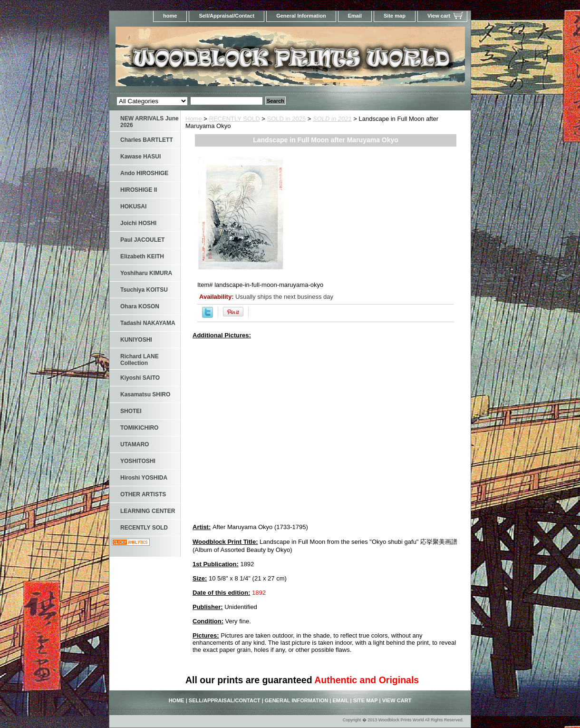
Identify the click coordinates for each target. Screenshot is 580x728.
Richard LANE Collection (140, 360)
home (170, 16)
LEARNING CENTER (148, 511)
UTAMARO (135, 444)
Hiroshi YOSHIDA (144, 478)
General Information (301, 16)
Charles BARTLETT (147, 140)
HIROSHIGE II (139, 190)
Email (355, 16)
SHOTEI (131, 411)
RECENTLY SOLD (235, 119)
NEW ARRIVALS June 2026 (150, 122)
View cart (439, 16)
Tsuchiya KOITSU (144, 290)
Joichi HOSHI (138, 223)
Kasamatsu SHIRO (145, 394)
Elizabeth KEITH (142, 256)
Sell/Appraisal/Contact (227, 16)
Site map (395, 16)
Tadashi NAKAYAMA (148, 323)
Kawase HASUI (140, 157)
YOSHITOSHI (138, 461)
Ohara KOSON (140, 306)
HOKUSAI (133, 207)
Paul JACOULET (142, 240)
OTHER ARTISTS (143, 494)
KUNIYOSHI (136, 340)
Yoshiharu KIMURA (146, 273)
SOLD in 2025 (287, 119)
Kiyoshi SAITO (140, 378)
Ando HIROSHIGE (144, 173)
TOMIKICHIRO (139, 428)
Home (194, 119)
